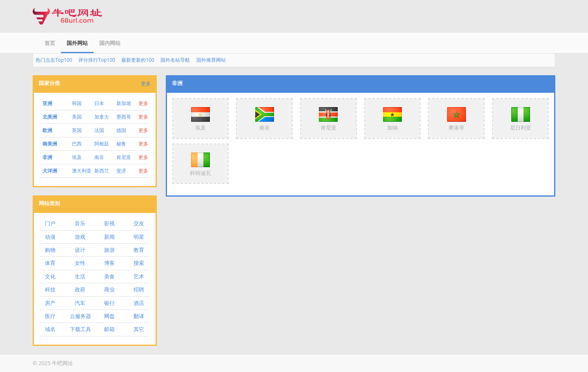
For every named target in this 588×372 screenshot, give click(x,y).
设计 (80, 250)
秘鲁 (121, 144)
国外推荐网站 (211, 60)
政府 (80, 289)
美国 (77, 117)
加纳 (392, 118)
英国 (77, 130)
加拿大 (102, 117)
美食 (109, 276)
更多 (146, 84)
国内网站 (110, 43)
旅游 (109, 250)
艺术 (139, 276)
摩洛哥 (457, 118)
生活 (80, 276)
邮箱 (109, 329)
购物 (50, 250)
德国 (121, 130)
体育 (50, 263)
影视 (109, 223)
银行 (109, 303)
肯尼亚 (124, 157)
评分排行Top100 (97, 60)
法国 (99, 130)
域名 (50, 329)
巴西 (77, 144)
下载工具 (80, 329)
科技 (50, 289)
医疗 (50, 316)
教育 (139, 250)
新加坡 (124, 103)
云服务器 (80, 316)
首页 (50, 43)
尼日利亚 (521, 118)
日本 (99, 103)
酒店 (139, 303)
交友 (139, 223)
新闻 (109, 237)
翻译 (139, 316)
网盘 (109, 316)
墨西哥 (124, 117)
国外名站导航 (175, 60)
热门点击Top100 (54, 60)
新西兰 (102, 171)
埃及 (77, 157)
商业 (109, 289)
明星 (139, 237)
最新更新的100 (138, 60)
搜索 (139, 263)
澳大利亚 (82, 171)
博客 (109, 263)
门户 (50, 223)
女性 (80, 263)
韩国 (77, 103)
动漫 (50, 237)
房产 (50, 303)
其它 (139, 329)
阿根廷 (102, 144)
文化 (50, 276)
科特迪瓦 (200, 164)
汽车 (80, 303)
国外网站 (77, 43)
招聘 (139, 289)
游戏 (80, 237)
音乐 (80, 223)
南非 (99, 157)
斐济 (121, 171)
